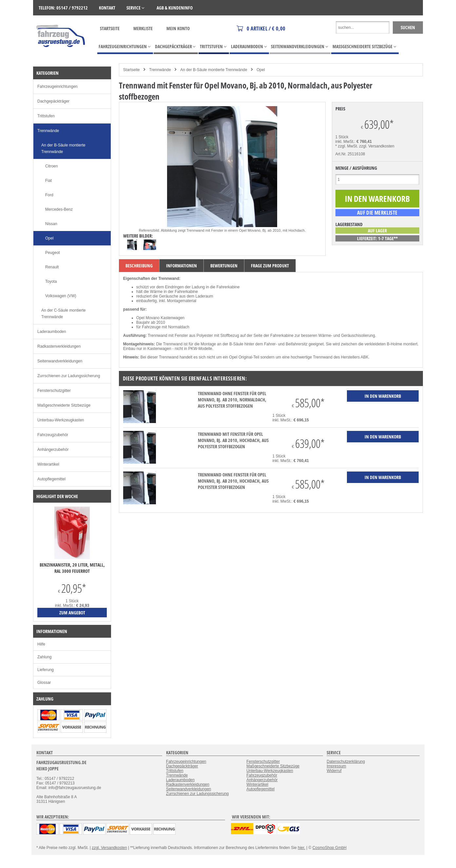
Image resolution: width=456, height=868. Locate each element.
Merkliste (143, 28)
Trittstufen (46, 116)
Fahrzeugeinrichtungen (57, 87)
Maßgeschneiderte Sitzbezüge (64, 405)
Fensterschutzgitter (54, 391)
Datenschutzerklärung (346, 762)
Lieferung (46, 670)
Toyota (51, 281)
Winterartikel (48, 464)
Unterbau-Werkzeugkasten (61, 420)
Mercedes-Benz (59, 209)
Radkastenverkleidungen (59, 346)
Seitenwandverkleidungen (60, 361)
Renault (52, 267)
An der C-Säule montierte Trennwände (63, 314)
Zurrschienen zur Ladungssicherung (69, 376)
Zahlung (44, 657)
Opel (261, 70)
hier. (302, 848)
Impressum (336, 766)
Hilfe (41, 644)
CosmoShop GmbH (330, 848)
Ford (49, 195)
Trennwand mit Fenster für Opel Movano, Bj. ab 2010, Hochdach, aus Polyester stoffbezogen (233, 440)
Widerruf (334, 771)
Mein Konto (178, 28)
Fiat (48, 181)
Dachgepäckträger (53, 101)
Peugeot (53, 253)
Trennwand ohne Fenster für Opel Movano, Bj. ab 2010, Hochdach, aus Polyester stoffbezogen (233, 481)
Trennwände (160, 70)
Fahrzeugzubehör (53, 435)
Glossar (44, 683)
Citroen (52, 166)
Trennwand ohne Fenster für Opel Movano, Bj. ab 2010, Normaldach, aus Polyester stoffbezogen (232, 400)
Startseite (110, 28)
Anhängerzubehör (53, 450)
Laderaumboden (52, 332)
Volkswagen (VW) (61, 296)
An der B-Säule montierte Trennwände (214, 70)
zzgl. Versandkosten (377, 146)
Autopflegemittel (51, 479)
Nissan (51, 224)
